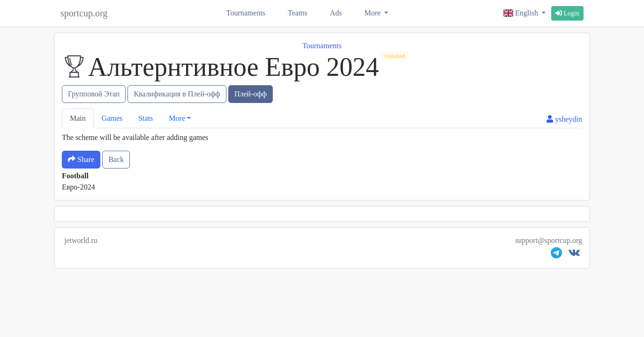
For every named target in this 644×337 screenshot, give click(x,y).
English (522, 13)
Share (81, 159)
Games (112, 118)
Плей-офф (251, 94)
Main (78, 118)
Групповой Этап (94, 94)
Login (567, 13)
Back (116, 159)
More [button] (177, 118)
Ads (336, 13)
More (373, 13)
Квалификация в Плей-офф (177, 94)
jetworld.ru (81, 240)
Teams (298, 13)
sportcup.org (84, 13)
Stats (146, 118)
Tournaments (246, 13)
